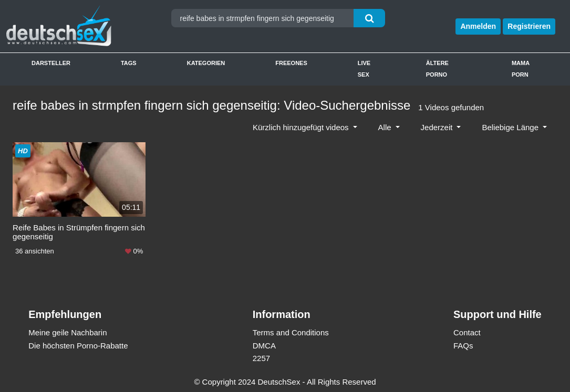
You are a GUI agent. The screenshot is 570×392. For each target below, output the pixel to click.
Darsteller (51, 63)
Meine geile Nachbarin (68, 332)
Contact (467, 332)
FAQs (463, 345)
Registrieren (529, 26)
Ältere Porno (437, 69)
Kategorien (206, 63)
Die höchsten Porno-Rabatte (78, 345)
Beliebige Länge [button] (511, 127)
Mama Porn (521, 69)
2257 (261, 358)
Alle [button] (386, 127)
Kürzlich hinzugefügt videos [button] (302, 127)
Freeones (291, 63)
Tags (129, 63)
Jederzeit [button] (438, 127)
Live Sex (364, 69)
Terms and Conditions (291, 332)
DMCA (264, 345)
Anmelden (478, 26)
